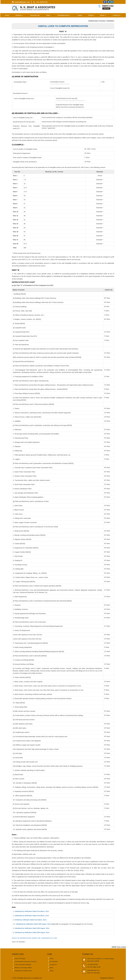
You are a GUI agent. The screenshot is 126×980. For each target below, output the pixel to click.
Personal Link (35, 15)
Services (19, 15)
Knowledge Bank (64, 15)
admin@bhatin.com (93, 970)
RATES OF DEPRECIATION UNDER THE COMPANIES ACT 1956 (34, 938)
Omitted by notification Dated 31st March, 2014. (31, 920)
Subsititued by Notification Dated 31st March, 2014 (32, 911)
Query (80, 15)
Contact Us (116, 15)
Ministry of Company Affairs (23, 968)
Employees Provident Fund (23, 971)
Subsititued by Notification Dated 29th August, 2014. (32, 928)
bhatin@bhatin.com (22, 2)
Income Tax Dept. (20, 959)
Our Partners (54, 962)
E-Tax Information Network (23, 965)
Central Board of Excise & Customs (26, 962)
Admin (103, 15)
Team (48, 15)
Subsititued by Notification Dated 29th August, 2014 (33, 924)
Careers (91, 15)
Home (7, 15)
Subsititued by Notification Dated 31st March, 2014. (32, 916)
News (51, 968)
